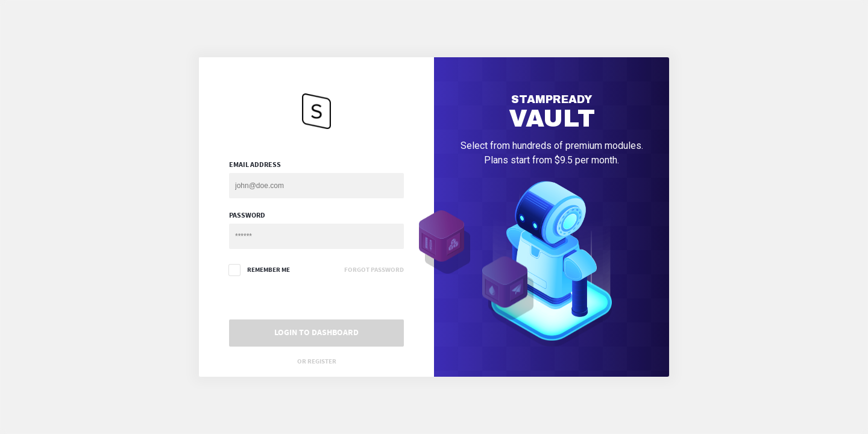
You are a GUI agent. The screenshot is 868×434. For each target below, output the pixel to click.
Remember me (259, 270)
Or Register (317, 361)
